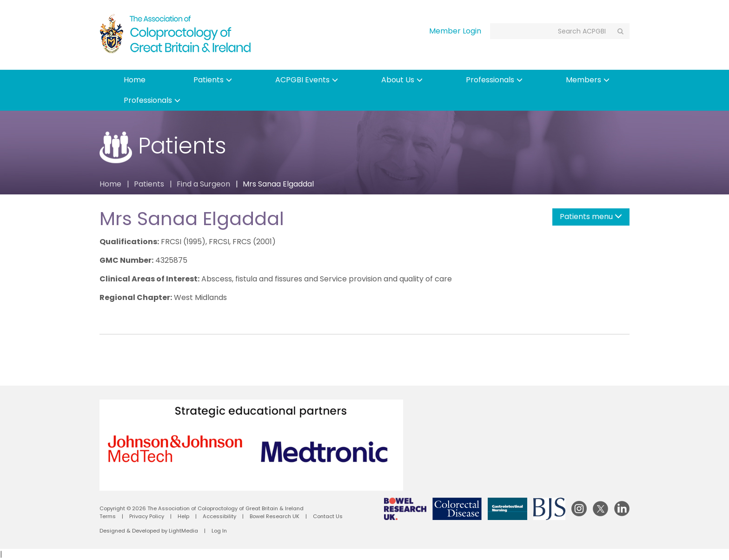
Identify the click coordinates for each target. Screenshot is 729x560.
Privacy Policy (147, 516)
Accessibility (219, 516)
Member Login (455, 31)
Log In (219, 531)
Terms (108, 516)
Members (588, 80)
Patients (213, 80)
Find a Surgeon (203, 184)
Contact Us (328, 516)
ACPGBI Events (307, 80)
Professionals (494, 80)
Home (135, 80)
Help (183, 516)
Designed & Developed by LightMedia (149, 531)
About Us (402, 80)
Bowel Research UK (275, 516)
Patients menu (591, 217)
